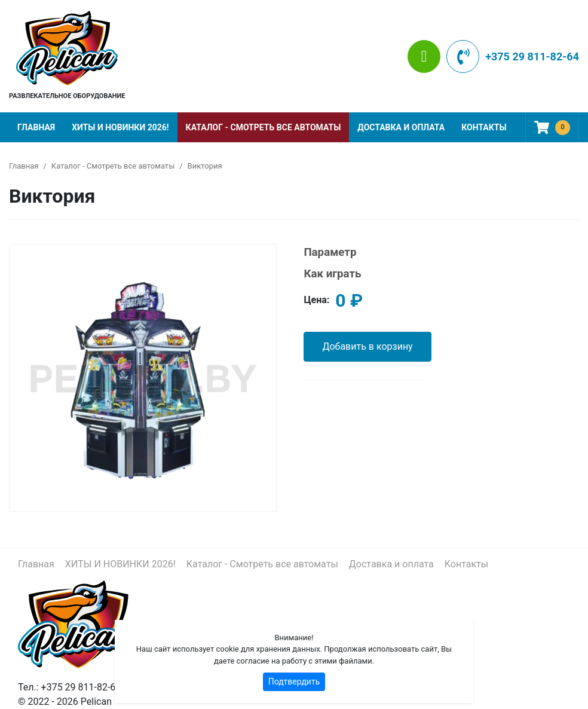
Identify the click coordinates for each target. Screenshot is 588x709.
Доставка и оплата (401, 127)
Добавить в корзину (367, 346)
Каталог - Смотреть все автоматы (264, 127)
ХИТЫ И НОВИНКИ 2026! (120, 127)
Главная (36, 127)
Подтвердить (294, 682)
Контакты (484, 127)
